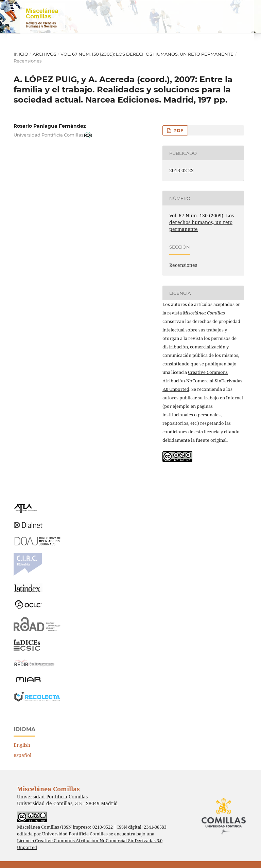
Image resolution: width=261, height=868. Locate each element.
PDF (178, 130)
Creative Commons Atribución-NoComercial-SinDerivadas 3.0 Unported (202, 381)
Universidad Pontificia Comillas (75, 834)
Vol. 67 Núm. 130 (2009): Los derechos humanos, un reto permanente (147, 54)
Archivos (45, 54)
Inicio (21, 54)
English (22, 745)
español (22, 755)
